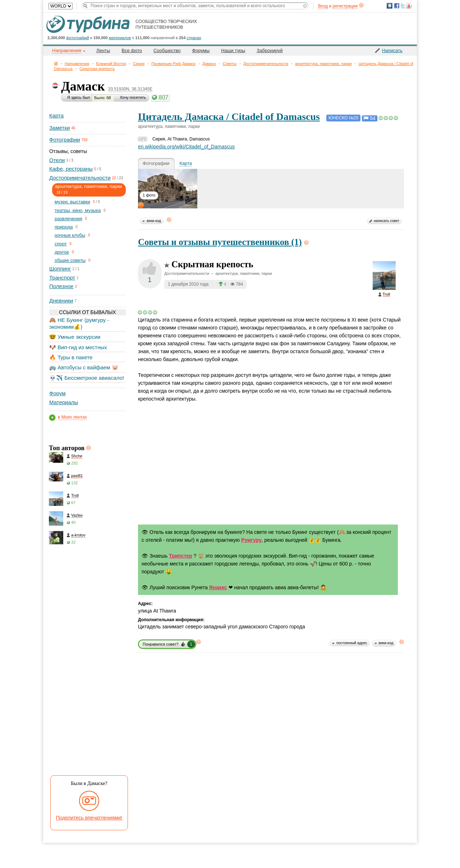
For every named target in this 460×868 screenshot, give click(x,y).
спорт (61, 244)
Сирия (139, 64)
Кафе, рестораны (71, 169)
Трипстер (181, 556)
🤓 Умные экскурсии (75, 337)
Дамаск (209, 64)
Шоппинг (60, 269)
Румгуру (251, 540)
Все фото (132, 50)
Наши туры (233, 50)
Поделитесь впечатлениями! (89, 818)
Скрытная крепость (97, 69)
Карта (56, 116)
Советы (230, 64)
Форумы (201, 50)
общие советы (70, 260)
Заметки (59, 128)
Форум (57, 393)
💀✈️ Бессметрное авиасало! (87, 378)
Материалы (64, 402)
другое (62, 252)
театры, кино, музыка (78, 210)
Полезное (61, 286)
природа (64, 227)
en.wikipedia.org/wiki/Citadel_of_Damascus (186, 147)
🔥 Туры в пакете (71, 357)
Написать (392, 50)
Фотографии (65, 140)
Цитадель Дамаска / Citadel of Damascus (229, 117)
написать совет (387, 221)
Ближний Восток (111, 64)
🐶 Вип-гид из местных (78, 347)
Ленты (103, 50)
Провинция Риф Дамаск (173, 64)
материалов (120, 38)
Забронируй (270, 50)
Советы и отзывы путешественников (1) (220, 242)
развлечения (68, 219)
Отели (57, 160)
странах (194, 38)
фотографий (78, 38)
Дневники (61, 301)
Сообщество (167, 50)
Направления (77, 64)
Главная (56, 63)
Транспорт (62, 278)
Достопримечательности (266, 64)
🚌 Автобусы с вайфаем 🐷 (84, 367)
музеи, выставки (72, 202)
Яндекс (218, 587)
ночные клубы (70, 235)
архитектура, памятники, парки (323, 64)
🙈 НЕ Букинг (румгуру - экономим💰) (79, 323)
